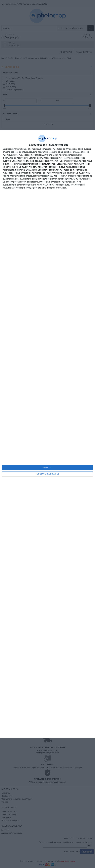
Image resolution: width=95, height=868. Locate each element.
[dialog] (47, 434)
